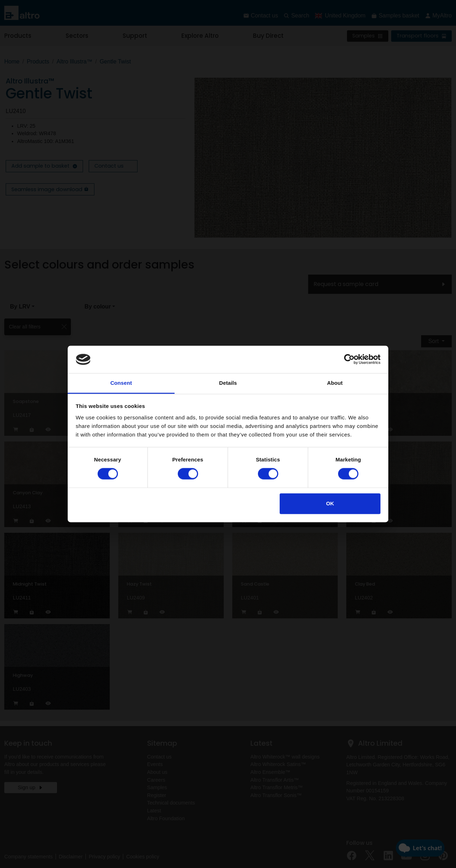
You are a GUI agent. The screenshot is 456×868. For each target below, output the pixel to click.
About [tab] (335, 383)
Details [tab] (228, 383)
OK (330, 503)
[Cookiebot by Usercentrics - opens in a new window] (349, 359)
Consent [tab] (121, 383)
